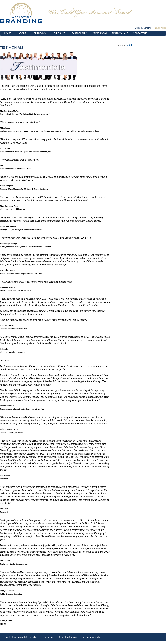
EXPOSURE (59, 33)
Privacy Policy (73, 637)
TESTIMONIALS (120, 33)
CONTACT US (140, 33)
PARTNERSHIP (79, 33)
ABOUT (22, 33)
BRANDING (40, 33)
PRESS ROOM (100, 33)
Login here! (161, 28)
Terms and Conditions (55, 637)
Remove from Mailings (92, 637)
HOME (8, 33)
